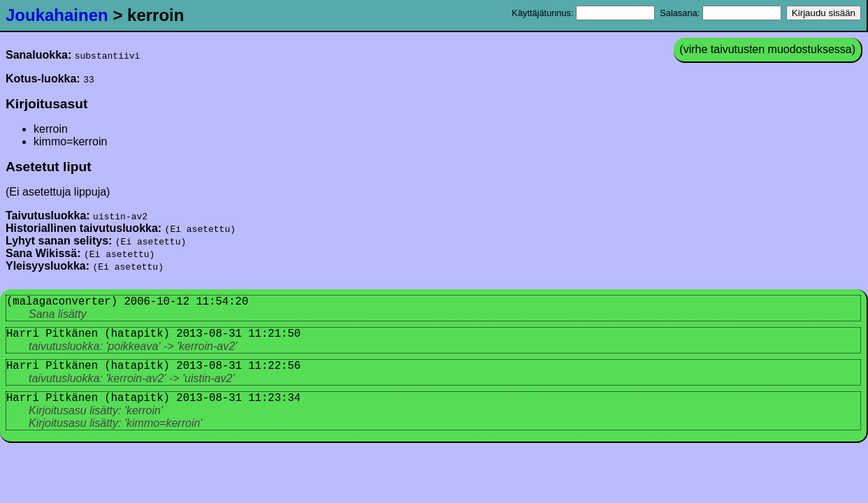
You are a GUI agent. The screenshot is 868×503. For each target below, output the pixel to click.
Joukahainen (57, 15)
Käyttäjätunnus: (583, 13)
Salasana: (720, 13)
